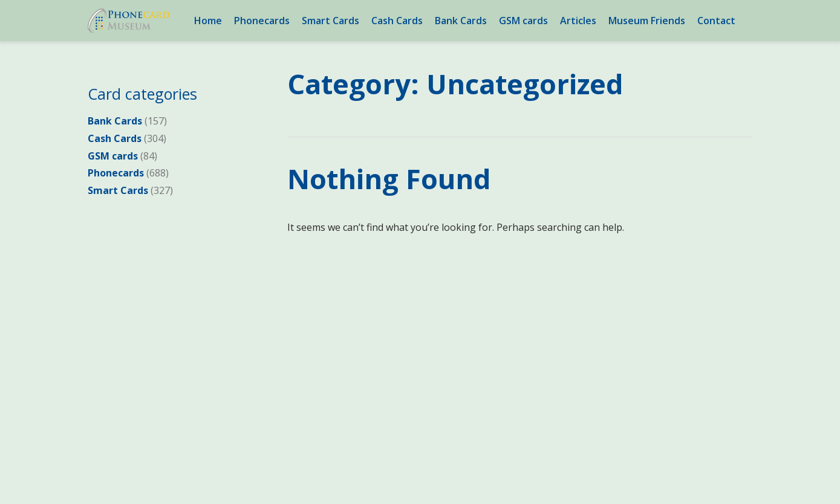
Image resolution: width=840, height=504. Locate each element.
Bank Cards (461, 21)
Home (208, 21)
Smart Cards (330, 21)
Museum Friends (647, 21)
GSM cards (523, 21)
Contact (716, 21)
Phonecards (262, 21)
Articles (578, 21)
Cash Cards (397, 21)
